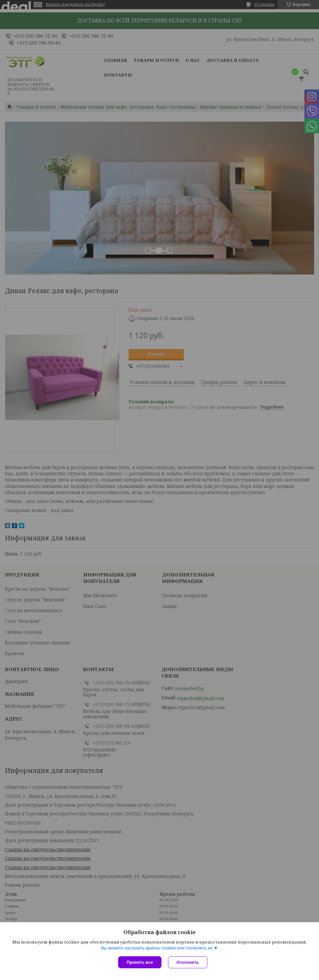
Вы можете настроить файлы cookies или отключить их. (157, 948)
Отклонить (188, 962)
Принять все (140, 962)
